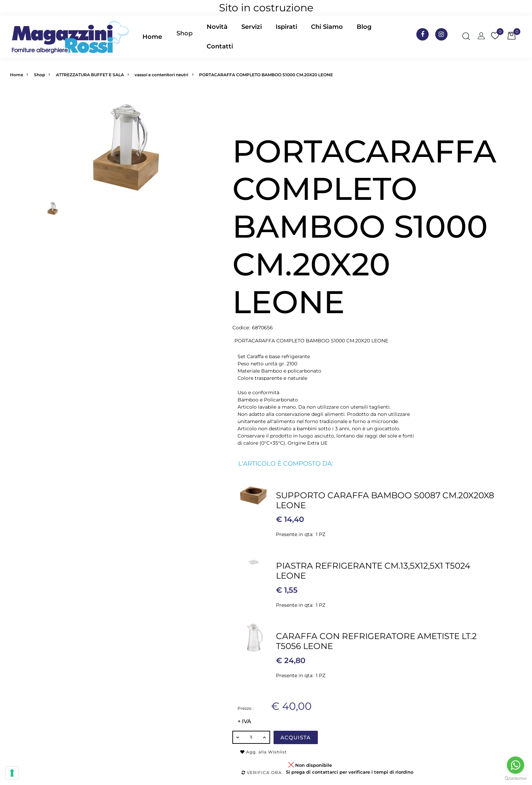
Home (152, 37)
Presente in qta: (295, 534)
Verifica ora (262, 772)
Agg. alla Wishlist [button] (264, 752)
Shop (184, 33)
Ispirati (286, 27)
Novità (217, 27)
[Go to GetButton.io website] (516, 778)
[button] (184, 37)
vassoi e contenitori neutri (161, 75)
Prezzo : (246, 708)
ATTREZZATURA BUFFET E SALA (90, 75)
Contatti (220, 46)
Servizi (252, 27)
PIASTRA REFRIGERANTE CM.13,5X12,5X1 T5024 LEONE (373, 571)
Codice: (241, 328)
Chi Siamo (327, 27)
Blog (364, 27)
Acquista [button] (296, 737)
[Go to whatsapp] (516, 765)
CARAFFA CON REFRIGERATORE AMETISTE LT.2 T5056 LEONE (376, 641)
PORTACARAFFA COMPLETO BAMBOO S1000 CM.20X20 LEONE (266, 75)
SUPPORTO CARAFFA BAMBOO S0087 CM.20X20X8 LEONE (385, 500)
